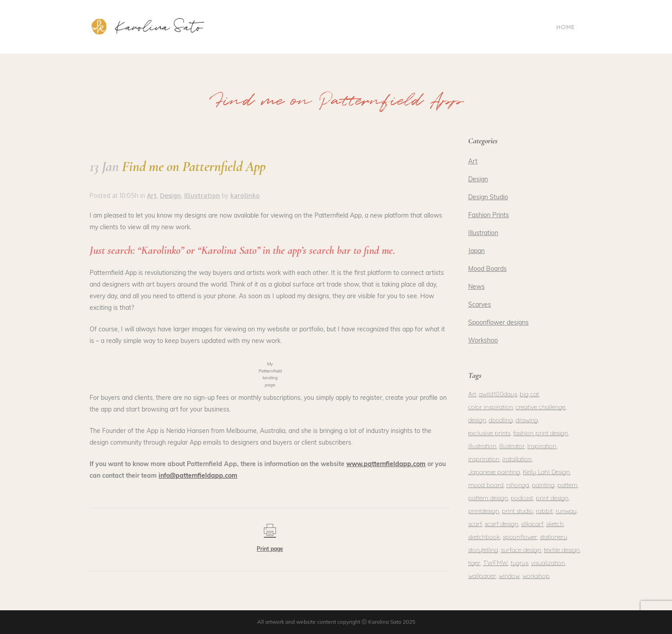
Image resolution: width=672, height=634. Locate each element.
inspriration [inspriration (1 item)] (484, 459)
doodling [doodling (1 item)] (501, 420)
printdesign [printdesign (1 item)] (484, 511)
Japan (476, 251)
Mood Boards (487, 269)
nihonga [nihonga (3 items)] (518, 485)
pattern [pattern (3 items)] (567, 485)
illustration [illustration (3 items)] (482, 446)
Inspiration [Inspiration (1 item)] (542, 446)
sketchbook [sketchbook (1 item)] (484, 537)
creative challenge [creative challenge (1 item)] (541, 407)
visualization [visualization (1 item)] (548, 563)
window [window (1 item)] (509, 576)
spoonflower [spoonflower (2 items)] (520, 537)
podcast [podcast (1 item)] (522, 498)
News (476, 287)
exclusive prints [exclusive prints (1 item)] (489, 433)
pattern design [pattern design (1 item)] (488, 498)
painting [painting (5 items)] (543, 485)
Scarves (480, 305)
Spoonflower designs (498, 323)
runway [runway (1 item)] (566, 511)
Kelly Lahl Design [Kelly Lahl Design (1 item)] (546, 472)
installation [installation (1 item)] (517, 459)
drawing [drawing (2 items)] (527, 420)
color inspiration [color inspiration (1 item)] (491, 407)
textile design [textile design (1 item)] (562, 550)
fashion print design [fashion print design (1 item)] (541, 433)
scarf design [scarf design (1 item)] (502, 524)
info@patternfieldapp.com (198, 476)
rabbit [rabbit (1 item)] (544, 511)
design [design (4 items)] (477, 420)
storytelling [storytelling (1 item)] (483, 550)
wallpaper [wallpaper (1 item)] (482, 576)
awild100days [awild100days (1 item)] (498, 394)
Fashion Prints (489, 216)
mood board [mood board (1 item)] (486, 485)
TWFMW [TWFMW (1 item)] (495, 563)
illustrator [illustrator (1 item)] (512, 446)
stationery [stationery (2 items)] (554, 537)
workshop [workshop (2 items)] (536, 576)
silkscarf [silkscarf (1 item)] (532, 524)
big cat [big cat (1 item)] (529, 394)
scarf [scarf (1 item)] (475, 524)
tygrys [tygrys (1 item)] (519, 563)
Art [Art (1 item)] (472, 394)
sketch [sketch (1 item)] (555, 524)
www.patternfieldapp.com (386, 465)
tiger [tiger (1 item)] (474, 563)
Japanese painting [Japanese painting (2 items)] (494, 472)
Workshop (483, 341)
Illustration (483, 233)
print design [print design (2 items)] (552, 498)
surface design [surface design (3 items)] (521, 550)
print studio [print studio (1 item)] (517, 511)
